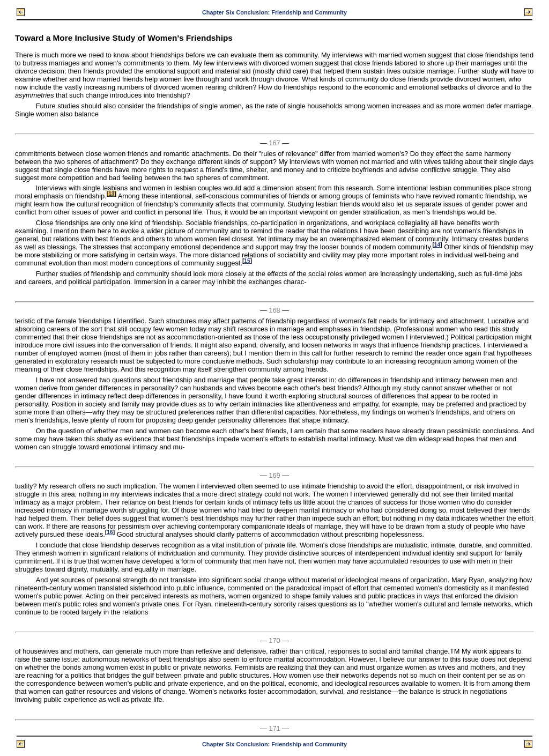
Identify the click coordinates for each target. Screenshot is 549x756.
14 (437, 245)
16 (110, 532)
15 (247, 261)
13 (111, 194)
